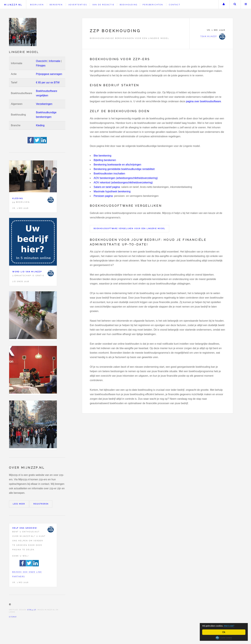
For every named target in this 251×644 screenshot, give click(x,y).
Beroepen (56, 5)
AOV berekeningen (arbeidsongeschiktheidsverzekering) (126, 178)
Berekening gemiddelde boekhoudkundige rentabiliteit (124, 169)
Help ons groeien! (25, 528)
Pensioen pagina (103, 196)
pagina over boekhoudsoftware (203, 101)
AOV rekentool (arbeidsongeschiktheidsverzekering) (123, 182)
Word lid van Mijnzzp (27, 272)
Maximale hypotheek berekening (112, 191)
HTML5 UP (32, 610)
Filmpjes (41, 66)
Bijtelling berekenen (105, 160)
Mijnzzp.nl (13, 5)
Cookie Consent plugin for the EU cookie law (224, 638)
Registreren (41, 504)
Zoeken (235, 4)
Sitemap (13, 617)
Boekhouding (129, 5)
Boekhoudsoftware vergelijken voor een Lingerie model (130, 229)
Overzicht (41, 61)
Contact (175, 5)
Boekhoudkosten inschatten (109, 174)
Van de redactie (103, 5)
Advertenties (78, 5)
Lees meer (19, 504)
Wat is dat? (234, 626)
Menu (246, 4)
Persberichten (153, 5)
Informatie (55, 61)
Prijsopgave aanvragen (49, 74)
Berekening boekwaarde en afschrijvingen (117, 165)
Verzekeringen (44, 104)
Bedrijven (37, 5)
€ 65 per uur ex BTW (48, 82)
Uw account (224, 4)
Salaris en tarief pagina (107, 187)
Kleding (40, 125)
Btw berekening (102, 156)
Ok (224, 632)
